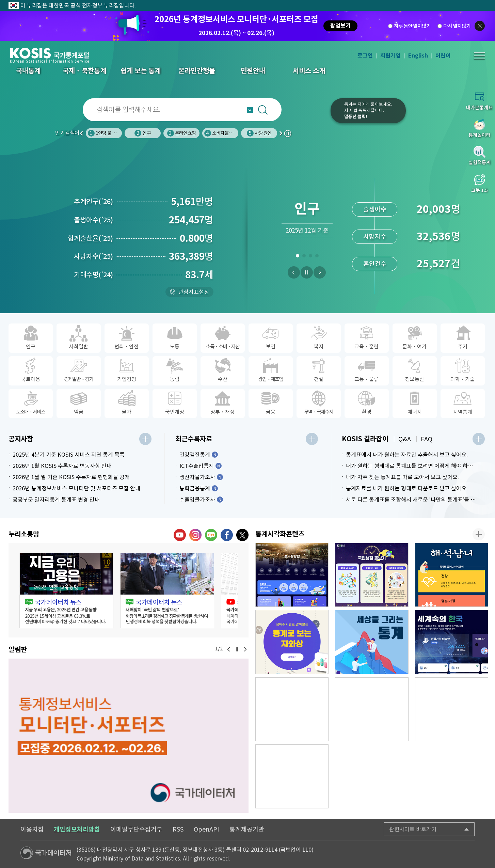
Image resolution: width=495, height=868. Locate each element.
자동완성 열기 (250, 110)
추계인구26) (93, 202)
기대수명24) (93, 275)
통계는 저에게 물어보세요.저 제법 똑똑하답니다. (368, 111)
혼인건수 (375, 264)
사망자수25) (93, 256)
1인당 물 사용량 (106, 133)
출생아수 (375, 209)
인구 (142, 133)
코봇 (309, 115)
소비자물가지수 (223, 133)
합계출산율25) (90, 238)
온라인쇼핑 (181, 133)
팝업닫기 (480, 26)
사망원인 (259, 133)
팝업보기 (340, 26)
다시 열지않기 (457, 26)
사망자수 (375, 236)
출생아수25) (93, 220)
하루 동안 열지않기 (412, 26)
